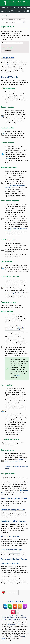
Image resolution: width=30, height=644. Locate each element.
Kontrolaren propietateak (14, 498)
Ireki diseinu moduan (12, 550)
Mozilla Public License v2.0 (15, 624)
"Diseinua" (4, 65)
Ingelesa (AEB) (7, 11)
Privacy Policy (20, 616)
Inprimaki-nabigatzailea (13, 521)
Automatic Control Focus (14, 559)
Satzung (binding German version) (11, 619)
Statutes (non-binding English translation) (14, 618)
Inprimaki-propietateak (13, 510)
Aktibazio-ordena (10, 536)
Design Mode (8, 58)
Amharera (19, 11)
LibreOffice (5, 8)
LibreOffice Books (15, 601)
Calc (20, 8)
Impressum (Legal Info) (8, 616)
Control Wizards (9, 77)
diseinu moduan (14, 553)
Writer (14, 8)
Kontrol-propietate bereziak (15, 293)
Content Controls (10, 563)
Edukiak (4, 16)
